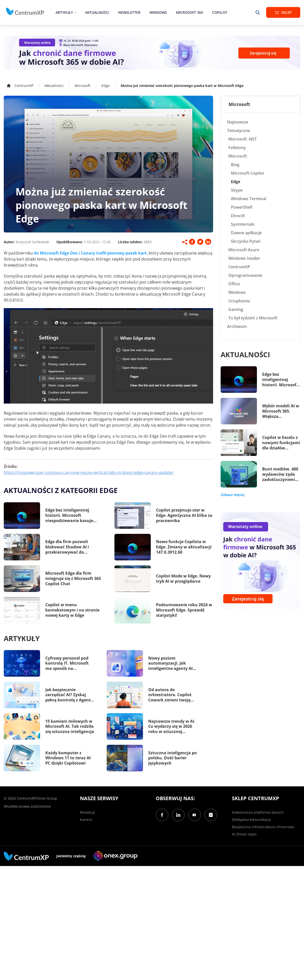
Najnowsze (238, 122)
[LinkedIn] (178, 815)
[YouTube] (195, 815)
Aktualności (97, 12)
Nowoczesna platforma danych (258, 812)
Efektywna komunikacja (251, 820)
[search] (258, 12)
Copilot (220, 12)
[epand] (75, 12)
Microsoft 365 (190, 12)
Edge (106, 86)
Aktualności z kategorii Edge (61, 490)
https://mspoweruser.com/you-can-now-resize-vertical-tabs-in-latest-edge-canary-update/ (89, 472)
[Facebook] (162, 815)
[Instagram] (211, 815)
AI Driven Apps (244, 834)
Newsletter (129, 12)
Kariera (86, 820)
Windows (158, 12)
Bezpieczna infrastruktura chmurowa (263, 827)
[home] (25, 12)
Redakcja (87, 812)
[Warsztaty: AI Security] (152, 53)
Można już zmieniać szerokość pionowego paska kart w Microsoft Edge (182, 86)
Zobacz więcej (232, 495)
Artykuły (64, 12)
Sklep (283, 12)
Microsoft (83, 86)
